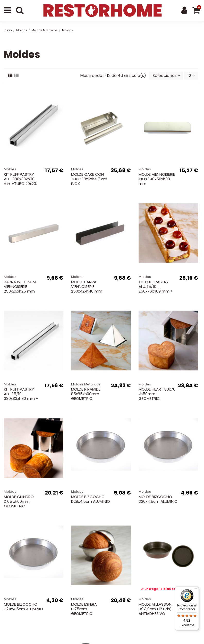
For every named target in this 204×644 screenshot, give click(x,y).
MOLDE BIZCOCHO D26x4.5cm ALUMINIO (158, 499)
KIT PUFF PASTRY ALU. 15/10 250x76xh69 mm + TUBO (156, 289)
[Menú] (196, 589)
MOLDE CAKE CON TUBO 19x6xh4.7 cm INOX (89, 179)
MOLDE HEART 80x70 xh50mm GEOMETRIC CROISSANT (157, 396)
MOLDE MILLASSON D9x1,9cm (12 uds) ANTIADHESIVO (155, 609)
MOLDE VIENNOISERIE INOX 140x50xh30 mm (157, 179)
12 (191, 76)
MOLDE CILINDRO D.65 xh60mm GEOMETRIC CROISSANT (19, 504)
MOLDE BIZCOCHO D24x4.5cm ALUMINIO (23, 607)
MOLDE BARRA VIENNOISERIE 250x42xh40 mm (87, 286)
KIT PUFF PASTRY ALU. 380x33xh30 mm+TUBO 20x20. (20, 179)
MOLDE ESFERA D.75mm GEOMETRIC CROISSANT (84, 611)
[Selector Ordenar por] (166, 75)
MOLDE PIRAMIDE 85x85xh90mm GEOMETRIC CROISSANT (86, 396)
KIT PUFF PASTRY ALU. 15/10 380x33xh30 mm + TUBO (21, 396)
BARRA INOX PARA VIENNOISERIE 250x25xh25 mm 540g (20, 289)
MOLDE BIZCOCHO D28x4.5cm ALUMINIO (91, 499)
